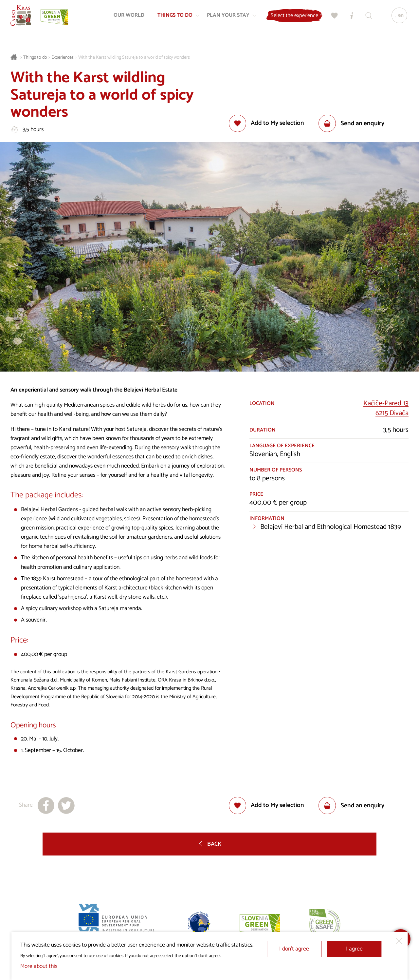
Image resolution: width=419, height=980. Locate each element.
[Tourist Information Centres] (349, 18)
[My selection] (332, 18)
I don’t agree (294, 949)
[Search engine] (366, 18)
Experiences (63, 58)
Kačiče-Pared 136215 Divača (386, 408)
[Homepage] (24, 18)
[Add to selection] (267, 123)
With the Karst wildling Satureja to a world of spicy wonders (134, 58)
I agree (354, 949)
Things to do (35, 58)
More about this (39, 966)
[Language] (397, 18)
